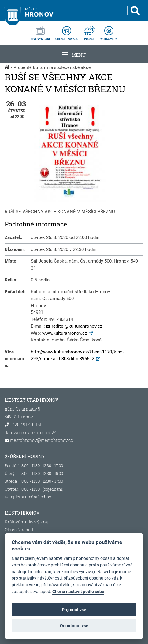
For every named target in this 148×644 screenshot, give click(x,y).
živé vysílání (40, 31)
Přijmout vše (74, 610)
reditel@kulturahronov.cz (77, 326)
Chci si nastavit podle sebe (78, 592)
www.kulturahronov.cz (65, 333)
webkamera (109, 31)
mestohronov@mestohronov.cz (41, 440)
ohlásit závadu (67, 31)
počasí (89, 31)
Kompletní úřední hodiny (28, 497)
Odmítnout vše (74, 626)
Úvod (8, 71)
